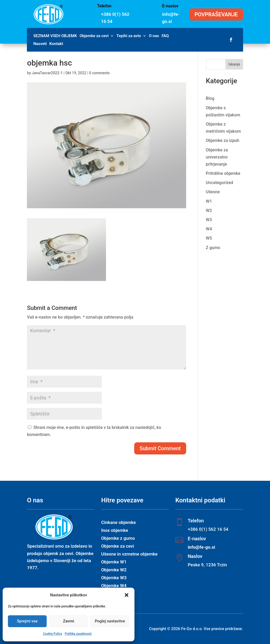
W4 (209, 229)
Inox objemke (115, 531)
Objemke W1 (114, 562)
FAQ (165, 36)
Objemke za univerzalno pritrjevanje (217, 157)
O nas (154, 36)
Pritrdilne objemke (223, 173)
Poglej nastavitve (110, 621)
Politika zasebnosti (78, 634)
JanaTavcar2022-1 (47, 73)
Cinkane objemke (119, 523)
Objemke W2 (114, 570)
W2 (209, 210)
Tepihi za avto (129, 36)
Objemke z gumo (118, 539)
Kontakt (56, 44)
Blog (210, 98)
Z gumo (213, 248)
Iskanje (234, 64)
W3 (209, 220)
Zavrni (69, 621)
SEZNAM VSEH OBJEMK (55, 36)
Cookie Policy (53, 634)
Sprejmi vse (27, 621)
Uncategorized (220, 183)
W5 (209, 238)
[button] (127, 595)
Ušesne (213, 192)
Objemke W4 (114, 586)
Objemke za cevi (94, 36)
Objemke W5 (114, 594)
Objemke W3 (114, 578)
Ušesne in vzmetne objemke (129, 554)
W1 (209, 201)
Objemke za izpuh (223, 140)
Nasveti (40, 44)
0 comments (99, 73)
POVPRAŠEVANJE (216, 14)
